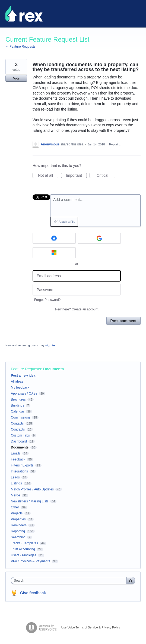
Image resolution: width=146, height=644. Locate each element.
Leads (15, 477)
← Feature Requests (20, 47)
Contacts (17, 423)
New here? (77, 309)
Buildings (18, 405)
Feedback (18, 459)
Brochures (18, 399)
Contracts (18, 429)
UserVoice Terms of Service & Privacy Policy (91, 627)
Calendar (18, 411)
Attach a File (67, 222)
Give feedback (33, 593)
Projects (17, 513)
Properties (18, 519)
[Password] (77, 290)
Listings (16, 483)
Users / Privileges (23, 555)
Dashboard (19, 441)
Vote (16, 78)
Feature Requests (26, 369)
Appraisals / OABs (24, 393)
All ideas (17, 381)
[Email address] (77, 276)
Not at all (48, 176)
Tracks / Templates (24, 543)
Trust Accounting (23, 549)
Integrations (19, 471)
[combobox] (70, 581)
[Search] (131, 580)
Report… (115, 144)
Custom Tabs (20, 435)
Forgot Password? (47, 300)
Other (15, 507)
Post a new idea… (25, 376)
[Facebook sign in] (54, 238)
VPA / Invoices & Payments (31, 561)
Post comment (123, 321)
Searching (18, 537)
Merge (15, 495)
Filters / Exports (22, 465)
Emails (16, 453)
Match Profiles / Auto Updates (32, 489)
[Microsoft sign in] (54, 253)
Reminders (19, 525)
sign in (50, 345)
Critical (106, 176)
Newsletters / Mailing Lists (30, 501)
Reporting (18, 531)
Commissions (21, 417)
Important (76, 176)
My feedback (20, 387)
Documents (53, 369)
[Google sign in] (99, 238)
